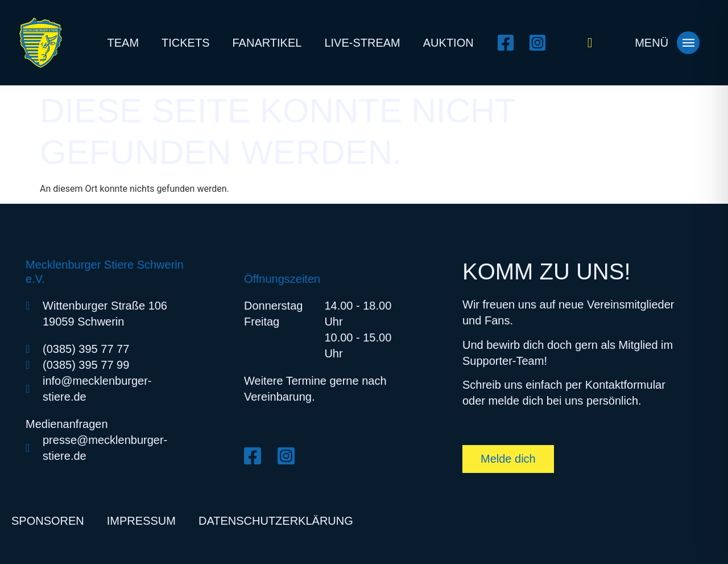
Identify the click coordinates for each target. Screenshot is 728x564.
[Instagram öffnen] (541, 43)
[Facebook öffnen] (509, 43)
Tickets (185, 43)
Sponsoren (48, 521)
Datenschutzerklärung (276, 521)
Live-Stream (362, 43)
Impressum (141, 521)
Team (123, 43)
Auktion (448, 43)
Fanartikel (267, 43)
